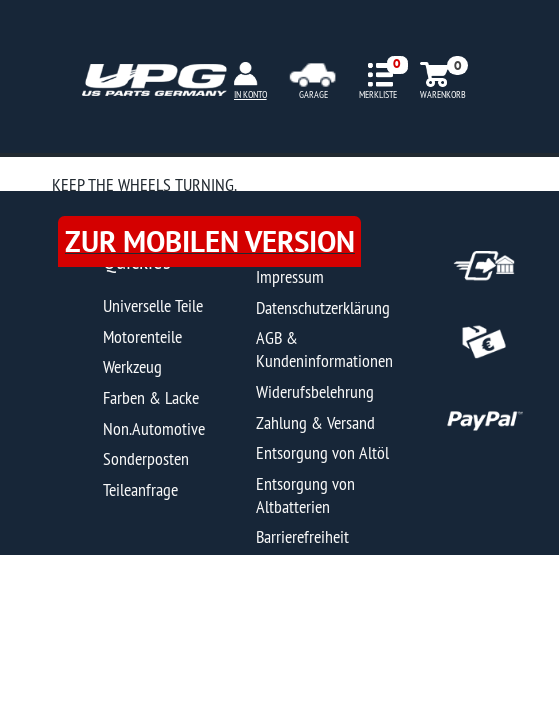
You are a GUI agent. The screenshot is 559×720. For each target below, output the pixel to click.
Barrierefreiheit (302, 536)
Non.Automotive (154, 428)
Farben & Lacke (151, 397)
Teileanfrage (140, 489)
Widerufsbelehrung (315, 391)
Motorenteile (142, 336)
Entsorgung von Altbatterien (305, 495)
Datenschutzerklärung (323, 307)
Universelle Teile (153, 305)
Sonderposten (146, 458)
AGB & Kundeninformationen (324, 349)
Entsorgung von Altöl (322, 452)
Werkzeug (132, 366)
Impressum (290, 276)
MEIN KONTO (245, 94)
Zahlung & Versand (315, 422)
